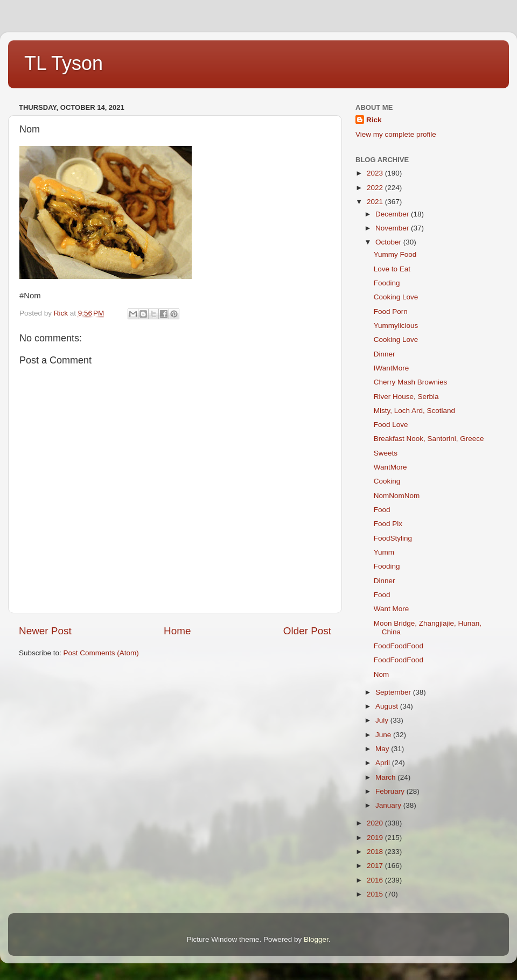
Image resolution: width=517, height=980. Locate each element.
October (389, 242)
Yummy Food (395, 254)
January (389, 805)
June (384, 735)
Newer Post (45, 631)
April (384, 763)
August (388, 706)
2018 (376, 852)
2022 (376, 188)
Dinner (385, 354)
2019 (376, 838)
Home (177, 631)
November (393, 228)
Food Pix (388, 524)
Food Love (391, 425)
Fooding (387, 283)
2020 (376, 823)
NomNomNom (397, 496)
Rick (374, 120)
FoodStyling (393, 538)
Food (382, 510)
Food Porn (391, 311)
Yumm (384, 552)
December (393, 214)
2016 (376, 880)
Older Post (307, 631)
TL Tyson (64, 63)
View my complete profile (396, 134)
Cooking (387, 481)
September (394, 692)
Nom (382, 674)
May (383, 749)
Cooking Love (396, 297)
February (391, 791)
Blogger (316, 939)
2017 (376, 866)
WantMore (390, 467)
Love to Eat (392, 269)
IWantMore (392, 368)
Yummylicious (396, 325)
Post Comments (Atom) (101, 653)
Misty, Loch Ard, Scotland (414, 411)
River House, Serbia (406, 397)
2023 (376, 173)
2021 (376, 202)
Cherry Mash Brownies (411, 382)
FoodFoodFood (399, 646)
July (383, 720)
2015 (376, 894)
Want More (392, 609)
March (386, 777)
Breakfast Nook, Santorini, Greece (429, 439)
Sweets (386, 453)
